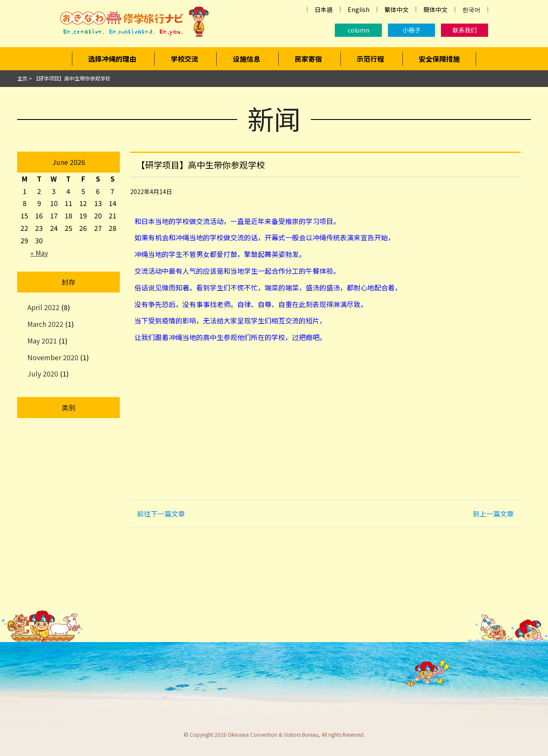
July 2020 (43, 374)
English (359, 9)
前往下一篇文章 (161, 514)
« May (39, 253)
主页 (22, 78)
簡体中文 (435, 9)
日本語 (324, 9)
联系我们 (465, 30)
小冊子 (411, 30)
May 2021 (42, 341)
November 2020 (53, 357)
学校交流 (185, 59)
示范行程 (370, 59)
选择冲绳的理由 (112, 59)
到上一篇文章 (493, 514)
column (359, 30)
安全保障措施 (439, 59)
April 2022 (43, 307)
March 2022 (45, 324)
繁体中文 (396, 9)
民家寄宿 (308, 59)
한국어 (471, 9)
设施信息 (247, 59)
